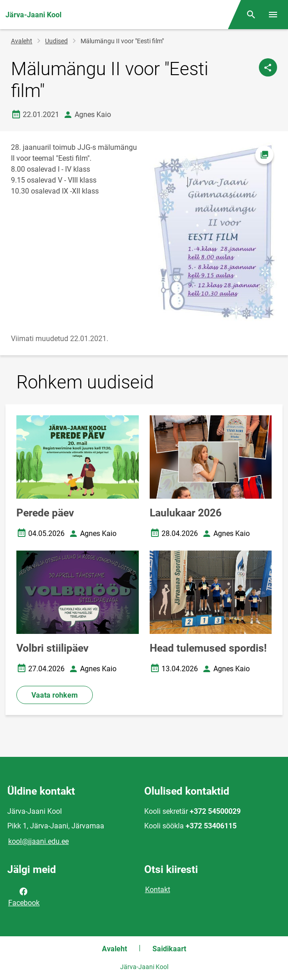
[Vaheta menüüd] (273, 15)
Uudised (56, 41)
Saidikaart (169, 949)
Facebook (24, 896)
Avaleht (22, 41)
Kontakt (158, 890)
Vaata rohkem (55, 695)
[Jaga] (268, 67)
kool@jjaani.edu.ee (38, 841)
